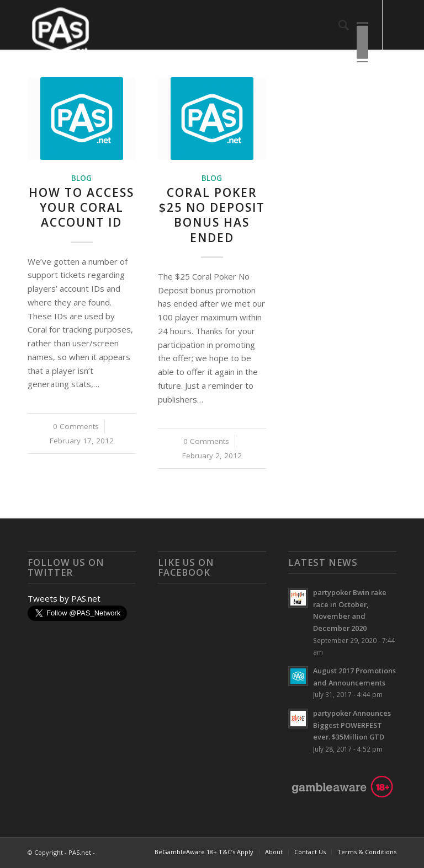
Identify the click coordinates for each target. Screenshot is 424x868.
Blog (81, 178)
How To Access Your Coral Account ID (81, 208)
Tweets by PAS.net (64, 598)
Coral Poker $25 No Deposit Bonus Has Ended (212, 215)
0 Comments (76, 426)
